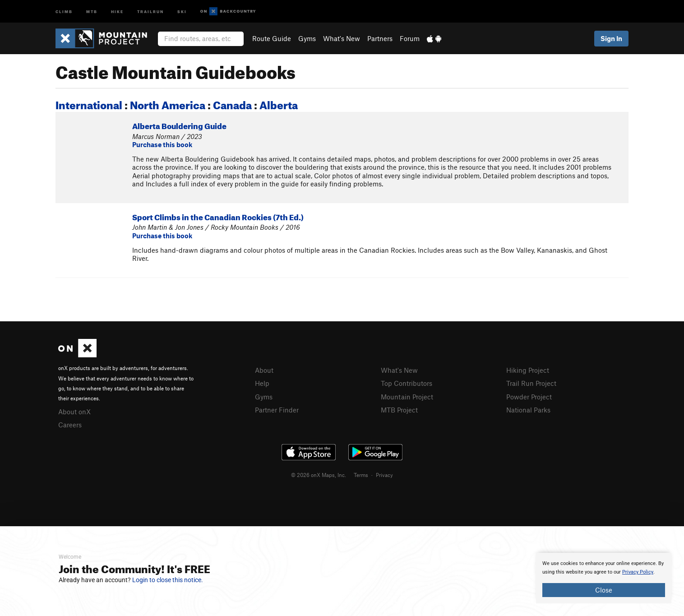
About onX (74, 412)
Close (604, 590)
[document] (604, 578)
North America (168, 103)
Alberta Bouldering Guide (179, 125)
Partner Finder (277, 410)
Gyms (307, 38)
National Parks (528, 410)
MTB (92, 11)
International (89, 103)
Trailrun (150, 11)
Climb (64, 11)
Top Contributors (407, 383)
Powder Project (529, 397)
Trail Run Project (531, 383)
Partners (380, 38)
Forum (410, 38)
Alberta (279, 103)
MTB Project (399, 410)
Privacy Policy (638, 572)
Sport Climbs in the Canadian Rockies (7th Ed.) (218, 216)
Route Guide (272, 38)
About (264, 370)
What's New (342, 38)
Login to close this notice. (168, 580)
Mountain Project (407, 397)
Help (262, 383)
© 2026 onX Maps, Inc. (319, 475)
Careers (70, 425)
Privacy (384, 475)
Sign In (611, 38)
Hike (117, 11)
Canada (232, 103)
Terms (361, 475)
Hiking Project (528, 370)
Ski (182, 11)
